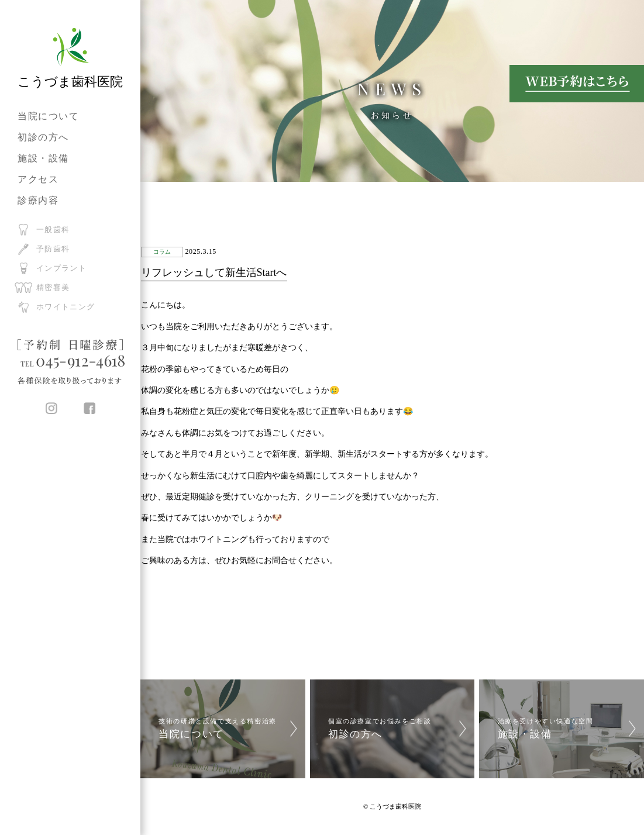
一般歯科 (53, 230)
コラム (162, 252)
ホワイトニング (66, 307)
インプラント (61, 268)
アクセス (38, 179)
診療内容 (38, 200)
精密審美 (53, 287)
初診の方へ (43, 137)
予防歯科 (53, 249)
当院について (49, 116)
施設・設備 (43, 158)
